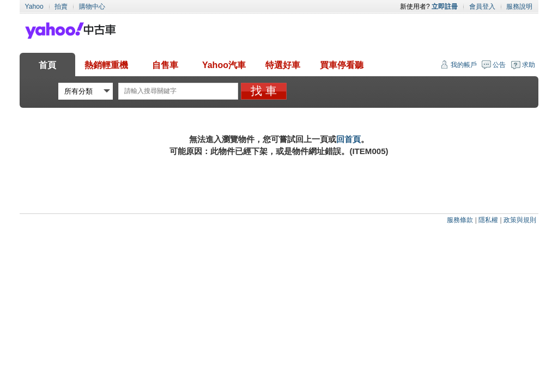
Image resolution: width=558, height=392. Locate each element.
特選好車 (283, 65)
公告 (499, 65)
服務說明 (519, 7)
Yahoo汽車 (224, 65)
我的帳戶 (464, 65)
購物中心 (92, 7)
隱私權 (488, 220)
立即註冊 (445, 7)
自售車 (165, 65)
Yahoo (34, 7)
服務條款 (460, 220)
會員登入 (482, 7)
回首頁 (348, 139)
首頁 (47, 65)
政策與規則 (520, 220)
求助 (529, 65)
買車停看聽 (342, 65)
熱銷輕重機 (106, 65)
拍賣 (61, 7)
